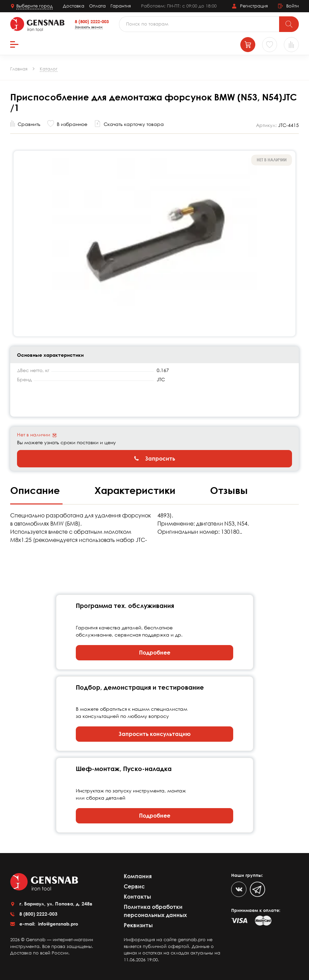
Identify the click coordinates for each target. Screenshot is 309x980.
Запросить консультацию (155, 734)
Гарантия (121, 6)
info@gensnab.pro (57, 924)
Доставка (74, 6)
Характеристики (136, 490)
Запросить (155, 459)
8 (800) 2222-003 (92, 21)
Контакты (137, 897)
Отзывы (229, 490)
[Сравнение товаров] (291, 45)
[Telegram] (257, 889)
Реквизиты (138, 925)
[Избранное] (270, 45)
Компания (138, 876)
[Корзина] (248, 45)
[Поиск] (289, 24)
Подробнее (155, 653)
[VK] (239, 889)
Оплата (97, 6)
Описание (36, 490)
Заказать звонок (89, 27)
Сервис (134, 886)
